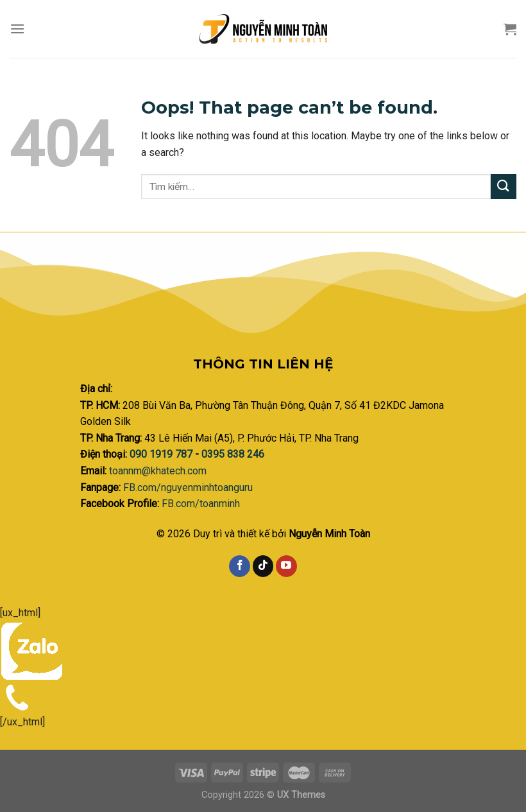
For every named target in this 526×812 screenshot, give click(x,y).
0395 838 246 (233, 454)
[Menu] (17, 29)
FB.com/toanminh (201, 504)
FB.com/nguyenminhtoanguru (188, 488)
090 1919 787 (162, 454)
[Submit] (504, 186)
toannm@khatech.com (158, 471)
